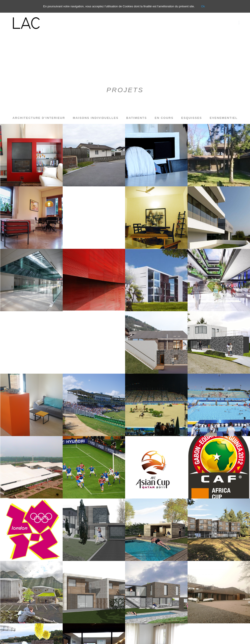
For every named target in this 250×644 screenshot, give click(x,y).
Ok (203, 6)
